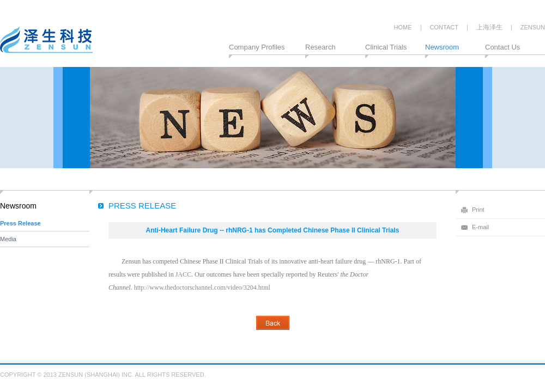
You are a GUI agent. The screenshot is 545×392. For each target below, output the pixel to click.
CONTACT (444, 27)
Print (478, 210)
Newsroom (442, 47)
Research (320, 47)
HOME (403, 27)
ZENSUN (533, 27)
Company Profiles (257, 47)
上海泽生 (489, 27)
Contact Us (502, 47)
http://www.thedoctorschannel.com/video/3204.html (202, 287)
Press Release (20, 223)
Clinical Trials (386, 47)
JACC (183, 274)
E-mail (480, 227)
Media (8, 239)
